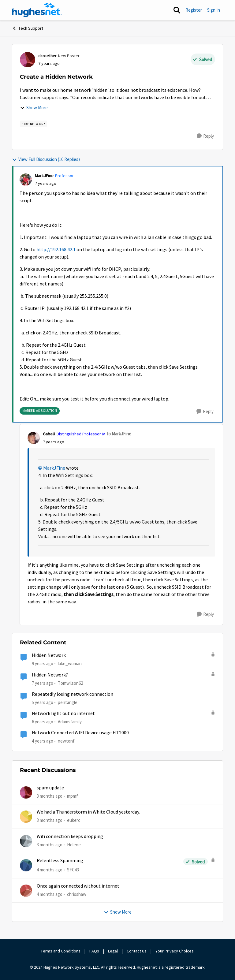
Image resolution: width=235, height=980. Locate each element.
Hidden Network (49, 655)
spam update (50, 788)
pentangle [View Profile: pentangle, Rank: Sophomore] (68, 702)
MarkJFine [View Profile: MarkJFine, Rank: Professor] (44, 176)
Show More (34, 108)
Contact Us (137, 951)
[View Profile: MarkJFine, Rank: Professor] (26, 180)
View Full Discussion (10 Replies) (46, 159)
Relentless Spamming (60, 861)
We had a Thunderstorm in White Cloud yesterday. (88, 812)
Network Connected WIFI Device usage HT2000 (80, 733)
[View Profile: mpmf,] (26, 792)
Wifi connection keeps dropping (70, 837)
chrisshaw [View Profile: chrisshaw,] (77, 894)
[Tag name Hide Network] (33, 124)
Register (194, 10)
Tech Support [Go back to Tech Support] (28, 28)
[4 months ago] (50, 870)
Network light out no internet (63, 714)
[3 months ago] (50, 796)
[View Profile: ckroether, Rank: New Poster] (28, 60)
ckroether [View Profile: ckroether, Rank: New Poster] (47, 56)
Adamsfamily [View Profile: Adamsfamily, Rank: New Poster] (70, 722)
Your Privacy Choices (175, 951)
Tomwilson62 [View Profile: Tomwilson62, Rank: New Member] (70, 683)
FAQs (94, 951)
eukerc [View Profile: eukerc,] (74, 820)
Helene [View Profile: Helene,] (74, 845)
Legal (113, 951)
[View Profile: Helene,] (26, 841)
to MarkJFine (119, 434)
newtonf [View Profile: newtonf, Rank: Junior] (66, 741)
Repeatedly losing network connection (73, 694)
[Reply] (205, 136)
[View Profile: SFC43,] (26, 865)
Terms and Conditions (61, 951)
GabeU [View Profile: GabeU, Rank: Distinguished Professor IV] (49, 434)
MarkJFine (54, 468)
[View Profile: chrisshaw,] (26, 891)
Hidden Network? (50, 675)
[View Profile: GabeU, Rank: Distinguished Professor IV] (34, 438)
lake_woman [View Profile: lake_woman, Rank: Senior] (70, 663)
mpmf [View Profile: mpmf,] (73, 796)
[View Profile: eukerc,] (26, 817)
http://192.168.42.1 (56, 250)
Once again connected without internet (78, 886)
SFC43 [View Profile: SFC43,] (73, 870)
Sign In (214, 10)
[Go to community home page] (37, 10)
